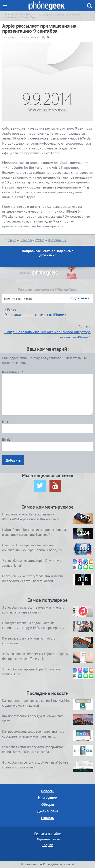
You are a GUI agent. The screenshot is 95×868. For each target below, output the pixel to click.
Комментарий (13, 372)
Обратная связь (48, 839)
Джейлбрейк (48, 811)
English (47, 845)
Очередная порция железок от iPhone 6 (36, 315)
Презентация (57, 240)
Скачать (47, 818)
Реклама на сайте (48, 834)
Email (7, 440)
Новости (48, 791)
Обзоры (48, 804)
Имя (6, 422)
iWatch (40, 240)
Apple (12, 240)
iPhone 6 (26, 240)
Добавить (13, 460)
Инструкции (48, 798)
